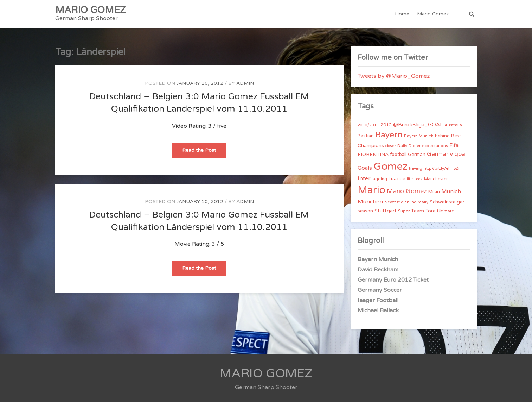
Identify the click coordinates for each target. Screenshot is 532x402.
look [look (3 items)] (419, 179)
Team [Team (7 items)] (418, 211)
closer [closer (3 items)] (391, 146)
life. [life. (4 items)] (410, 179)
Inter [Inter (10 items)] (364, 178)
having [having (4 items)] (416, 168)
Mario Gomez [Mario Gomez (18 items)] (407, 191)
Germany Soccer (380, 290)
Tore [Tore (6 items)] (431, 211)
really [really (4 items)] (423, 202)
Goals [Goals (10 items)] (365, 168)
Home (402, 14)
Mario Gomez (433, 14)
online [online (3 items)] (411, 202)
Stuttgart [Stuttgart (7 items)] (386, 211)
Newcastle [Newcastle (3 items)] (394, 202)
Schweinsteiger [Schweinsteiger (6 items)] (447, 202)
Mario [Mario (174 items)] (371, 190)
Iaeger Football (378, 300)
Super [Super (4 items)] (404, 211)
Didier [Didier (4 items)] (415, 146)
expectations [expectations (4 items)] (435, 146)
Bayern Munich (378, 259)
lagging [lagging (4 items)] (379, 179)
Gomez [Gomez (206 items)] (390, 166)
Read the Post (204, 152)
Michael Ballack (378, 310)
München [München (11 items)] (370, 202)
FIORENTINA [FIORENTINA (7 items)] (373, 154)
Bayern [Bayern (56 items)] (389, 135)
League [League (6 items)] (397, 179)
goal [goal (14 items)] (460, 154)
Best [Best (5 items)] (456, 136)
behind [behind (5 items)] (442, 136)
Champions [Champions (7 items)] (371, 146)
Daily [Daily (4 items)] (402, 146)
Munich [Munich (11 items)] (451, 191)
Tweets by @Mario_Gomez (394, 76)
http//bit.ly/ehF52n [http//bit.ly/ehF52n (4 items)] (442, 168)
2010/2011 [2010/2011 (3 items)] (368, 125)
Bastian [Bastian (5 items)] (366, 136)
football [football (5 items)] (398, 155)
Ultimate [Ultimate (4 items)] (446, 211)
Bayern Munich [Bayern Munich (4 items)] (419, 136)
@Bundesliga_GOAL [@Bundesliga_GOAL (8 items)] (418, 125)
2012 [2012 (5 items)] (386, 125)
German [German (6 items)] (417, 155)
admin (245, 83)
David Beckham (378, 270)
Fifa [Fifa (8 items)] (454, 146)
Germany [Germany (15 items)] (440, 154)
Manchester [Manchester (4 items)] (436, 179)
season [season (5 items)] (365, 211)
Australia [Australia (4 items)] (453, 125)
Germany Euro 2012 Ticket (393, 280)
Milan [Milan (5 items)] (434, 192)
